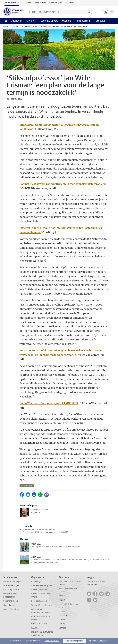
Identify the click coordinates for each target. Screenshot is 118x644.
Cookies (62, 620)
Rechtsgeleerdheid (39, 601)
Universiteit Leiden (12, 3)
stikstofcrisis (27, 486)
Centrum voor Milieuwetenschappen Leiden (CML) (45, 532)
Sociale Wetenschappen (42, 605)
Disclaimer (63, 615)
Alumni (62, 596)
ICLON (34, 628)
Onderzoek (17, 21)
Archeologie (36, 581)
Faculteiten (100, 21)
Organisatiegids (55, 3)
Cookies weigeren (100, 641)
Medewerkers (40, 3)
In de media (16, 26)
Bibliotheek (70, 3)
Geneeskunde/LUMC (40, 590)
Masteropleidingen (11, 585)
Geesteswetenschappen (41, 585)
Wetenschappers (49, 21)
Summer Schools (11, 601)
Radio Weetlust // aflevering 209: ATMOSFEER (49, 403)
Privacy (62, 624)
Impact (62, 600)
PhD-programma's (11, 590)
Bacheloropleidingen (12, 581)
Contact (62, 628)
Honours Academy (39, 624)
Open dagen (9, 605)
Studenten (27, 3)
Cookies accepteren (74, 641)
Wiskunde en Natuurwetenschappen (39, 529)
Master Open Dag (11, 609)
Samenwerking (83, 21)
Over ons (67, 21)
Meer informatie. (52, 641)
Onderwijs (31, 21)
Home (6, 26)
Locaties (63, 611)
